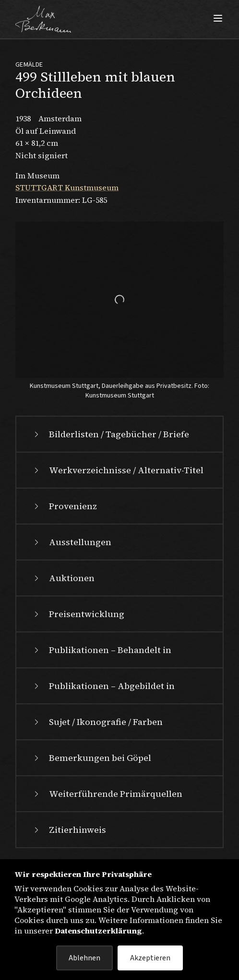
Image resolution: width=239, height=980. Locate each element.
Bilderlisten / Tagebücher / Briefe (110, 434)
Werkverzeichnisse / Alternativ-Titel (118, 470)
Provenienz (64, 506)
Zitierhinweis (69, 830)
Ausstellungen (72, 542)
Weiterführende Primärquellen (107, 794)
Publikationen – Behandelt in (102, 650)
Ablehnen (84, 958)
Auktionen (63, 578)
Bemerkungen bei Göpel (91, 758)
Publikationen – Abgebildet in (103, 686)
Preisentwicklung (78, 614)
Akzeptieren (150, 958)
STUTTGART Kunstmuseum (67, 187)
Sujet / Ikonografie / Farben (97, 722)
